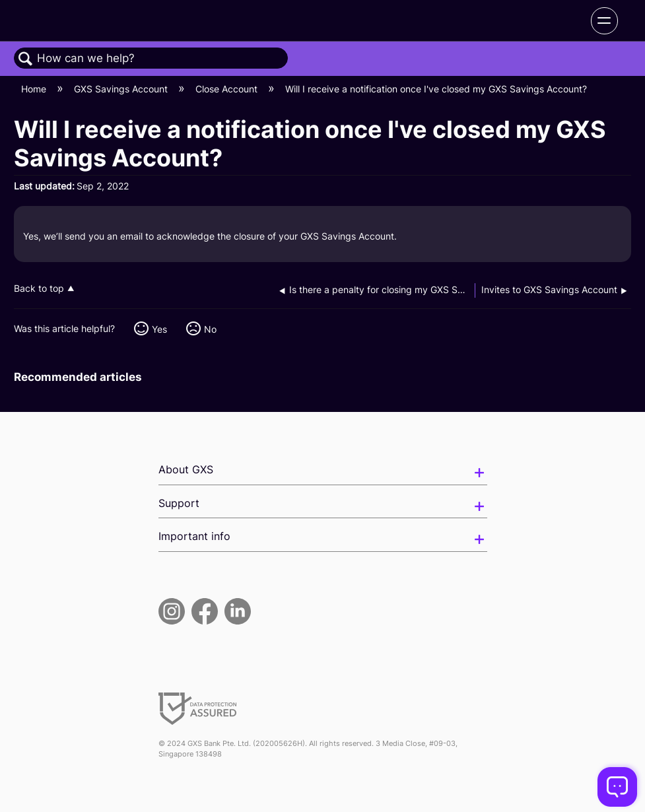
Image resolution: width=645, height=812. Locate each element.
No (210, 329)
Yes (159, 329)
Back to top (39, 288)
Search (26, 59)
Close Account (228, 89)
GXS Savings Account (122, 89)
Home (35, 89)
